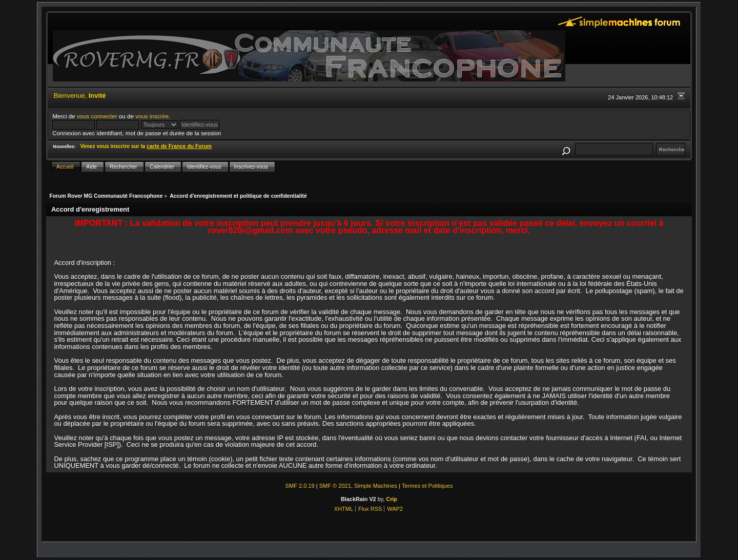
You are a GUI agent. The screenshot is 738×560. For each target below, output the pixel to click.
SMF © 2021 (335, 486)
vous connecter (97, 116)
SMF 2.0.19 (300, 486)
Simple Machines (376, 486)
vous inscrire (152, 116)
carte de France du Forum (179, 146)
